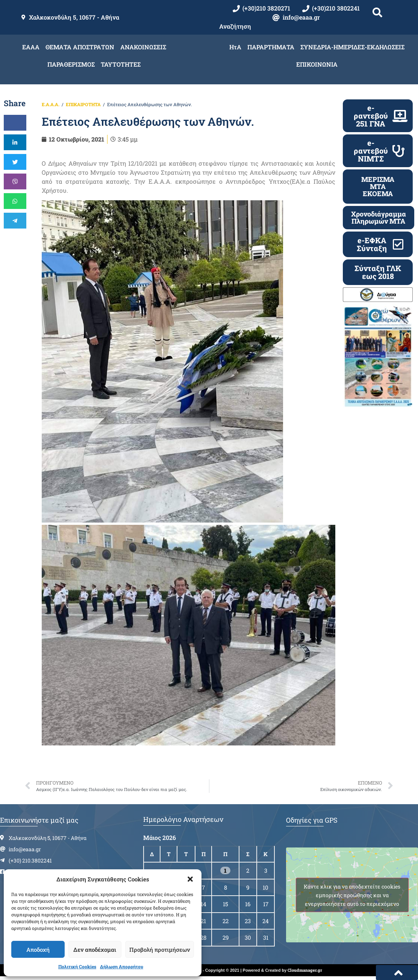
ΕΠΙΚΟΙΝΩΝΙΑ (317, 64)
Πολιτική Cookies (77, 966)
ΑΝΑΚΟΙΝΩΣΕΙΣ (143, 47)
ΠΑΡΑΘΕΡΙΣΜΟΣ (71, 64)
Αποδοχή (38, 950)
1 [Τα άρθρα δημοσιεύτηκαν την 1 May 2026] (225, 870)
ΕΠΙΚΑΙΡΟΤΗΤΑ (83, 104)
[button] (190, 879)
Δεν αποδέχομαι (95, 950)
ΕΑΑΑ (31, 47)
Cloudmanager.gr (305, 970)
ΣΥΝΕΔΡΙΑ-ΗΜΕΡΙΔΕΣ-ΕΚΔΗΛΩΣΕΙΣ (352, 47)
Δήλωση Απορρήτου (122, 966)
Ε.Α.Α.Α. (51, 104)
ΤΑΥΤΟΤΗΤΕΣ (121, 64)
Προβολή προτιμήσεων (160, 950)
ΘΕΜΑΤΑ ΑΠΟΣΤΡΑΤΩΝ (80, 47)
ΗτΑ (235, 47)
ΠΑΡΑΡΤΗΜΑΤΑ (271, 47)
